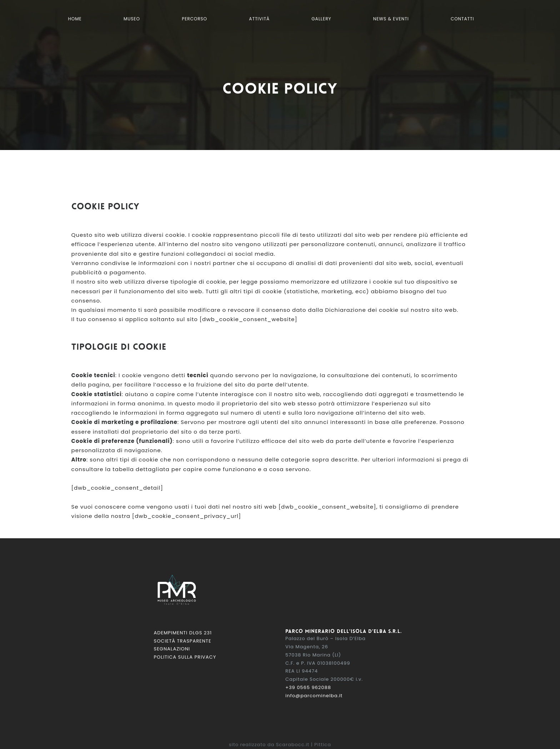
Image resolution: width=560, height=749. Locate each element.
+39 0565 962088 (308, 687)
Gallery (321, 19)
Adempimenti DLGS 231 (183, 633)
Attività (259, 19)
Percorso (194, 19)
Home (75, 19)
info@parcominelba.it (314, 696)
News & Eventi (391, 19)
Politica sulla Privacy (185, 657)
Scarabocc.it (293, 745)
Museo (132, 19)
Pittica (323, 745)
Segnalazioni (172, 649)
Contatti (462, 19)
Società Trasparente (183, 641)
